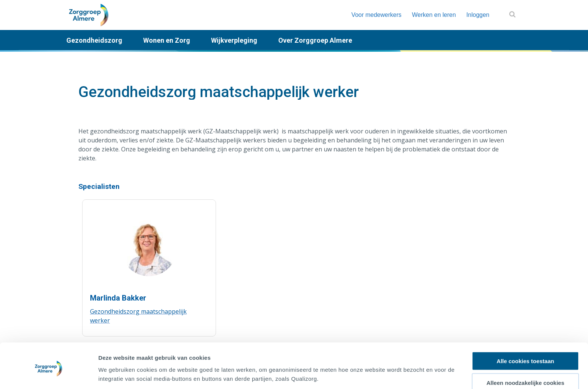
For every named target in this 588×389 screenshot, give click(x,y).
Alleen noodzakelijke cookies (525, 354)
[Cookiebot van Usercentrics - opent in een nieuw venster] (49, 374)
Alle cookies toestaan (525, 332)
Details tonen (405, 374)
